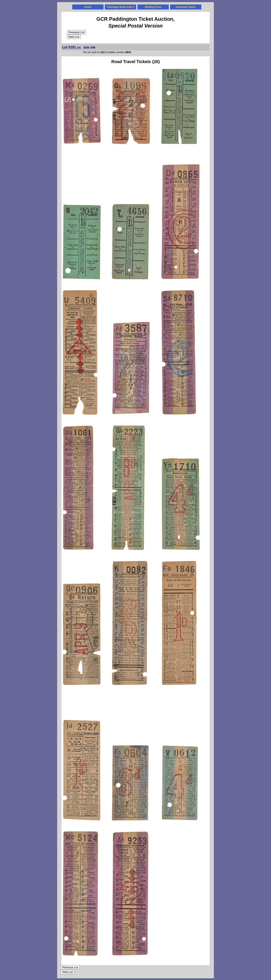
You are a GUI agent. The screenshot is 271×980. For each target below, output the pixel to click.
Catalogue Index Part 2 (120, 7)
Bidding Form (153, 7)
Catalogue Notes (186, 7)
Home (88, 7)
